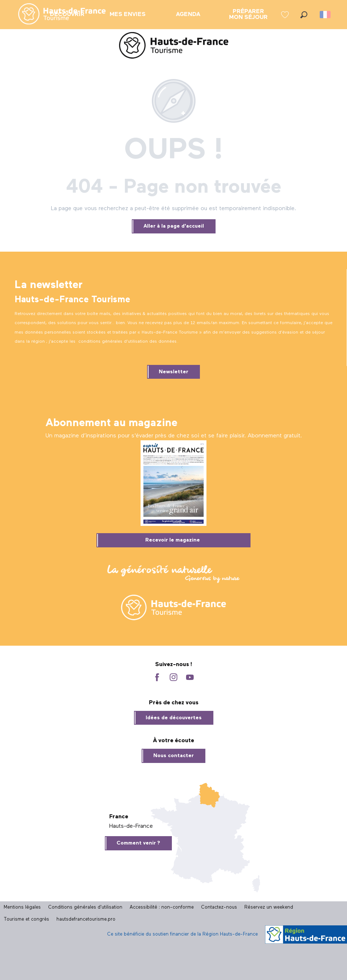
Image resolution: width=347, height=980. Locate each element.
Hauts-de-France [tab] (131, 826)
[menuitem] (56, 15)
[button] (304, 15)
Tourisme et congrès (26, 919)
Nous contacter (173, 756)
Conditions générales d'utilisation (85, 907)
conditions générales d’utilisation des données (127, 342)
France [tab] (119, 817)
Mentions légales (22, 907)
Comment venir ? (138, 843)
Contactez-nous (219, 907)
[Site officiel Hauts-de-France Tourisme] (174, 47)
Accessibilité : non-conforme (162, 907)
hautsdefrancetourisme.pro (86, 919)
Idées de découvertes (174, 718)
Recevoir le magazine (173, 540)
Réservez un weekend (269, 907)
